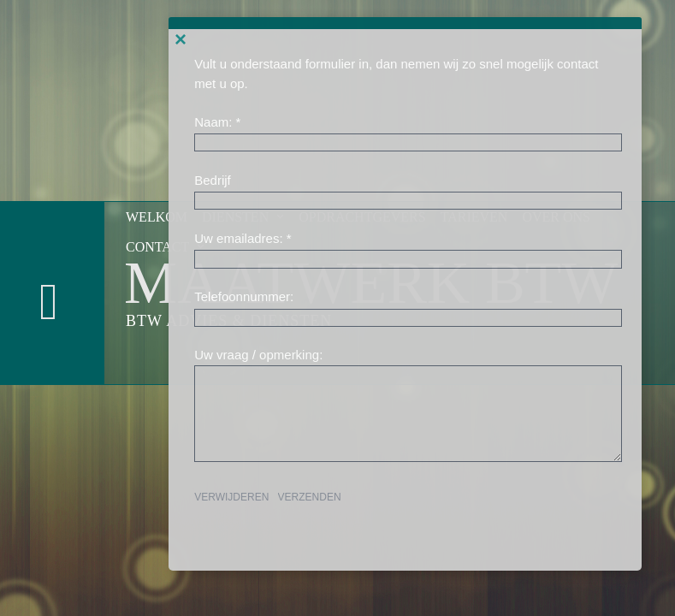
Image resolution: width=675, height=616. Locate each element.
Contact (166, 247)
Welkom (157, 217)
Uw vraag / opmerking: (258, 355)
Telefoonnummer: (244, 296)
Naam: (213, 122)
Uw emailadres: (238, 238)
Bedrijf (213, 180)
